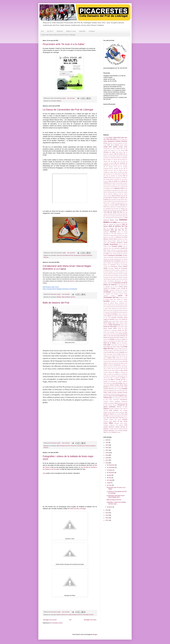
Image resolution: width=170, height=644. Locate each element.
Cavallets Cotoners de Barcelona (114, 250)
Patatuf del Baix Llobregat (77, 509)
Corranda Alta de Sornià (121, 290)
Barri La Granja (123, 232)
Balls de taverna (119, 228)
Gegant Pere (124, 354)
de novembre (111, 468)
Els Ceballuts (115, 316)
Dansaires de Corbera (117, 301)
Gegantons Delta (107, 356)
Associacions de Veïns (109, 149)
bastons (72, 281)
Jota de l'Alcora (107, 369)
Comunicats (114, 266)
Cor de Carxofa (121, 285)
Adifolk (105, 141)
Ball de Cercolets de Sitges (121, 172)
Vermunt (117, 431)
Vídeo (105, 432)
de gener (110, 507)
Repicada (112, 409)
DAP (126, 303)
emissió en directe (123, 316)
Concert (120, 266)
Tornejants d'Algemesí (109, 425)
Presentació (116, 400)
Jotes (122, 370)
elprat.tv (109, 316)
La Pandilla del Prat (120, 379)
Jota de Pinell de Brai (117, 369)
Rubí (121, 410)
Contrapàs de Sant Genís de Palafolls (113, 277)
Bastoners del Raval (122, 237)
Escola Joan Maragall (109, 332)
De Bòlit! (109, 305)
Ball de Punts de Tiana (113, 201)
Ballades (59, 101)
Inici (42, 31)
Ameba (105, 143)
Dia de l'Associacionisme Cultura (119, 305)
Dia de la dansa (107, 307)
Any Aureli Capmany (117, 143)
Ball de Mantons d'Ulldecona (111, 194)
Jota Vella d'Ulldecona (115, 370)
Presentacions (124, 399)
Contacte (92, 31)
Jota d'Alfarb (124, 367)
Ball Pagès (123, 216)
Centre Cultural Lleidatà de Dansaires (118, 254)
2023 (108, 139)
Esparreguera (118, 339)
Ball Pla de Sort (121, 218)
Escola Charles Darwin (110, 328)
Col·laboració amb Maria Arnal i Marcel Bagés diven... (116, 496)
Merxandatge (119, 383)
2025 (115, 139)
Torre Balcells (119, 425)
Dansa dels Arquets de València (119, 299)
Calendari (82, 31)
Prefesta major (108, 398)
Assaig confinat (123, 145)
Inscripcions (110, 365)
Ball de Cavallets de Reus (116, 169)
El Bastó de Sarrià (123, 310)
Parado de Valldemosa (109, 390)
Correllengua (107, 292)
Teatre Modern (124, 423)
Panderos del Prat (108, 389)
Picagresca (118, 394)
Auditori (118, 149)
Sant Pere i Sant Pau (118, 418)
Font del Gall (110, 352)
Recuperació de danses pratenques (83, 255)
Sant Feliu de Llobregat (114, 416)
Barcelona (113, 232)
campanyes (120, 243)
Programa (106, 401)
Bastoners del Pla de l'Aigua (121, 235)
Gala (108, 354)
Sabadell (125, 410)
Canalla (125, 243)
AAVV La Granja (120, 139)
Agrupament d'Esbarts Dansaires (117, 141)
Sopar (111, 421)
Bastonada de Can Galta (110, 234)
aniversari (110, 143)
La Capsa (116, 372)
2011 (107, 520)
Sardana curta (113, 420)
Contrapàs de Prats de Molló (121, 276)
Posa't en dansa (108, 396)
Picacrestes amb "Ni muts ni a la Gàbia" (64, 44)
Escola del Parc (123, 330)
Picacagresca (107, 394)
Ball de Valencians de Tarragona (114, 207)
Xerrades (114, 432)
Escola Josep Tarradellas (121, 332)
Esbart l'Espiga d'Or (109, 323)
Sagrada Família (107, 412)
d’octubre (110, 470)
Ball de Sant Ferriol (123, 201)
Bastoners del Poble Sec (110, 237)
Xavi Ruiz (109, 432)
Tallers (111, 423)
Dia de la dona (114, 307)
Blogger (95, 634)
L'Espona (110, 372)
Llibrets (105, 383)
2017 (111, 138)
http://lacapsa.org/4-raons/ (51, 287)
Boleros (105, 241)
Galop (111, 354)
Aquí (44, 473)
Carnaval (114, 246)
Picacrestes (74, 446)
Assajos (115, 147)
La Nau (111, 379)
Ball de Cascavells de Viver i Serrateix (118, 165)
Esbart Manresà (120, 323)
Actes (126, 139)
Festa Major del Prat (88, 615)
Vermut (121, 431)
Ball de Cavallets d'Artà (110, 167)
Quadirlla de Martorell (109, 403)
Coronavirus (112, 290)
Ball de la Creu (119, 188)
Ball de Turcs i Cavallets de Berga (112, 203)
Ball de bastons (119, 154)
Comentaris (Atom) (57, 623)
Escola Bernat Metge (122, 327)
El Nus (115, 312)
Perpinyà (125, 392)
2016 (107, 138)
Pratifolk (121, 396)
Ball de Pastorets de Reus (115, 199)
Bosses (114, 241)
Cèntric (105, 256)
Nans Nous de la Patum (115, 387)
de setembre (111, 473)
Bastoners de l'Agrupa (109, 235)
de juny (109, 478)
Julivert (125, 370)
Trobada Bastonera (109, 427)
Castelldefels (117, 248)
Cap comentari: (71, 98)
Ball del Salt (120, 210)
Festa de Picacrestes (122, 343)
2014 (107, 513)
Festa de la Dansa (110, 343)
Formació (116, 352)
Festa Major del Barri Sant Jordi (119, 345)
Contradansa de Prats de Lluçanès (112, 270)
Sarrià (119, 420)
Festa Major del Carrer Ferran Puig (113, 347)
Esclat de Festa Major (110, 327)
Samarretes (122, 412)
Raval (116, 403)
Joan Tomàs (118, 367)
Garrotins (115, 354)
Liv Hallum (119, 381)
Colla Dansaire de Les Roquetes (112, 261)
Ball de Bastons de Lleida (119, 156)
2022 (105, 139)
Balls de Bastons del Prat (68, 297)
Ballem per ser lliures (122, 223)
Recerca (115, 405)
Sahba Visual (115, 412)
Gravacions (111, 360)
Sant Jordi (110, 418)
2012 (107, 518)
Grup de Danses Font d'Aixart (120, 360)
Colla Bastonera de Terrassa (120, 259)
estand (123, 339)
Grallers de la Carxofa (122, 358)
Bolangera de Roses (122, 239)
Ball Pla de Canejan (113, 218)
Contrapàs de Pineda (117, 274)
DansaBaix (107, 301)
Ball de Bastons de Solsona (110, 159)
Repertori (60, 31)
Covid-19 (121, 294)
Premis (110, 400)
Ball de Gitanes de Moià (114, 183)
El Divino (111, 312)
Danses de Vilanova (109, 303)
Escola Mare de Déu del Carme (111, 334)
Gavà (119, 354)
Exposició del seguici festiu (117, 341)
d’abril (109, 483)
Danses (125, 301)
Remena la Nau (122, 407)
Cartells (120, 246)
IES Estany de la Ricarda (113, 363)
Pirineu (123, 394)
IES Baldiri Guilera (123, 363)
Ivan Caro (112, 367)
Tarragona (117, 423)
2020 (123, 138)
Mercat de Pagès (111, 383)
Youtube (118, 432)
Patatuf (105, 392)
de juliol (109, 475)
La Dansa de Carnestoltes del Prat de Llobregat (68, 110)
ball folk (118, 216)
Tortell (126, 425)
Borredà (110, 241)
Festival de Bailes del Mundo (121, 349)
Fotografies (122, 352)
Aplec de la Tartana (113, 145)
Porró (126, 394)
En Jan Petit (107, 318)
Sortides (106, 423)
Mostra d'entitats (114, 385)
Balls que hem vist (117, 230)
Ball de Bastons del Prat (115, 161)
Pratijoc (125, 396)
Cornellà (118, 288)
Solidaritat (125, 419)
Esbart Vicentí (124, 325)
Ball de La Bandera (120, 187)
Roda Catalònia (114, 410)
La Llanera (116, 378)
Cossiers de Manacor (117, 292)
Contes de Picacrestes (121, 268)
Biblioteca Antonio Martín (110, 239)
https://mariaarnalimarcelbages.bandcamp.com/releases (60, 289)
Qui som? (50, 31)
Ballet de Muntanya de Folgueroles (112, 224)
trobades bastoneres (109, 431)
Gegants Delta (111, 358)
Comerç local (107, 267)
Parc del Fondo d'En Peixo (121, 390)
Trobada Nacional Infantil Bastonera (118, 429)
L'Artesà (105, 372)
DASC (105, 305)
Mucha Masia (124, 385)
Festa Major (107, 345)
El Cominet (106, 312)
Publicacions (124, 401)
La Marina (122, 378)
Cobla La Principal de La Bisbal (111, 257)
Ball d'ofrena (119, 152)
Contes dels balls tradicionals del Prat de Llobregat (58, 35)
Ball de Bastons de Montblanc (120, 158)
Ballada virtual (114, 220)
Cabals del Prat (121, 241)
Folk (121, 350)
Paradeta (125, 389)
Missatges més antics (90, 620)
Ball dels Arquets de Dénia (119, 214)
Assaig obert (107, 147)
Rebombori (121, 403)
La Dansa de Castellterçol (113, 374)
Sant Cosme (118, 414)
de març (110, 485)
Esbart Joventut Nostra (122, 321)
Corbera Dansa (123, 286)
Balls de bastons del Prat (56, 303)
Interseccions (117, 365)
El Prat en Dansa (122, 314)
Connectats (111, 268)
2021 (126, 138)
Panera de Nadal (118, 389)
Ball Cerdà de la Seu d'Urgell (116, 150)
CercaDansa (111, 256)
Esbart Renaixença (114, 325)
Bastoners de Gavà (122, 234)
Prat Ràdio (115, 396)
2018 (115, 138)
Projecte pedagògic (115, 401)
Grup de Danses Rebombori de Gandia (113, 361)
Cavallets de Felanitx (111, 252)
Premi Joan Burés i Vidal (118, 398)
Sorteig (125, 421)
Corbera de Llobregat (109, 288)
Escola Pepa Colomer (118, 338)
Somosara (106, 421)
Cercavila (119, 255)
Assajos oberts (123, 147)
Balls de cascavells (109, 228)
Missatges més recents (50, 620)
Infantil (105, 365)
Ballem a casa (71, 31)
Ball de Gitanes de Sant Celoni (116, 185)
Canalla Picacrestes (111, 244)
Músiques (106, 387)
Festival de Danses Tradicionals (111, 350)
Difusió (124, 308)
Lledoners (125, 381)
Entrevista (114, 318)
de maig (110, 480)
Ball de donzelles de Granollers (114, 176)
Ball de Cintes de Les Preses (111, 174)
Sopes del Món (118, 421)
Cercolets (125, 256)
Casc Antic (111, 248)
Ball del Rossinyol (112, 210)
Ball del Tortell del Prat (63, 615)
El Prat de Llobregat (111, 314)
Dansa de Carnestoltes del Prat (65, 255)
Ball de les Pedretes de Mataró (120, 192)
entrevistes (120, 318)
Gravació (105, 360)
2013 (107, 515)
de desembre (111, 465)
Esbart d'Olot (118, 319)
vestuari (125, 431)
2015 (105, 138)
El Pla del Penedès (122, 312)
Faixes (126, 341)
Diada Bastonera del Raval (115, 308)
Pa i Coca (124, 387)
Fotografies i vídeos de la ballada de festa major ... (116, 503)
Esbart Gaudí (112, 321)
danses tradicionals (119, 303)
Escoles (112, 339)
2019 (119, 138)
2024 (111, 139)
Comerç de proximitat (122, 265)
